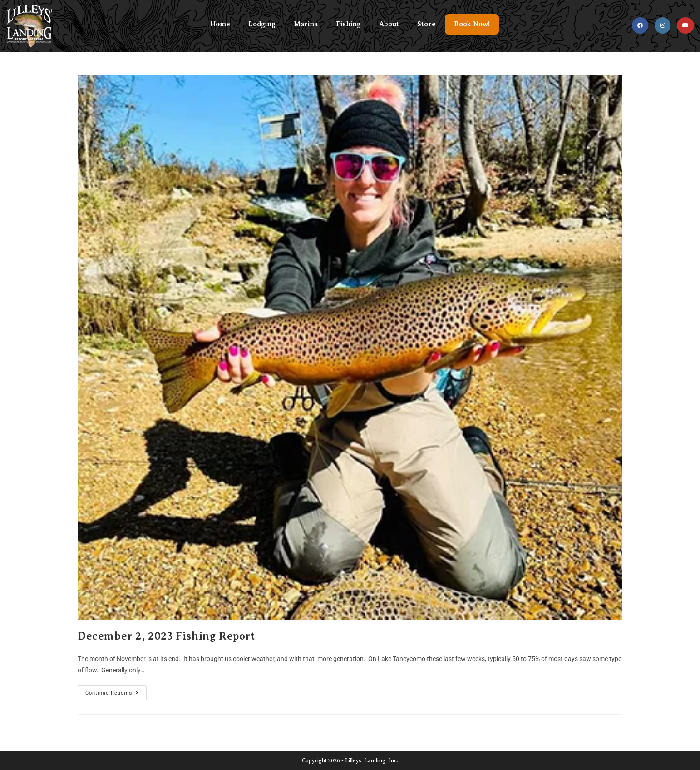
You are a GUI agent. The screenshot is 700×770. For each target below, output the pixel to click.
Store (426, 24)
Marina (306, 24)
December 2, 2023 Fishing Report (167, 636)
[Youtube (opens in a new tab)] (685, 25)
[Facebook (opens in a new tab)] (640, 25)
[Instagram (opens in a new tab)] (663, 25)
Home (220, 24)
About (389, 24)
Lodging (262, 24)
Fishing (348, 24)
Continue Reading (116, 691)
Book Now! (472, 24)
